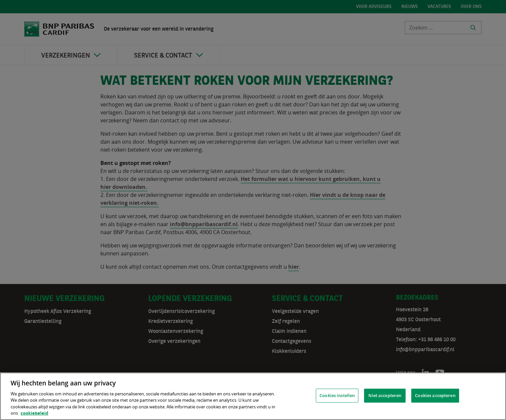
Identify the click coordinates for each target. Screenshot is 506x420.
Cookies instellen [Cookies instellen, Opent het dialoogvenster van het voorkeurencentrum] (337, 395)
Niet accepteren (385, 395)
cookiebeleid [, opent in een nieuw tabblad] (34, 413)
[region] (253, 396)
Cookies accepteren (435, 395)
